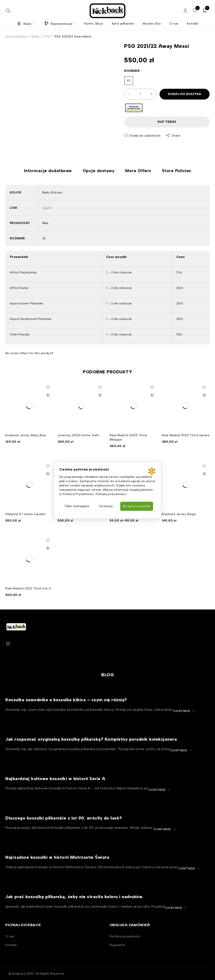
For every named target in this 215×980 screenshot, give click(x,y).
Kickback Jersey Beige (179, 514)
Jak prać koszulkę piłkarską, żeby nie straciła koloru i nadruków (74, 897)
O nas (10, 936)
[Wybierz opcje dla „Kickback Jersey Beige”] (204, 474)
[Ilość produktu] (140, 94)
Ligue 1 (47, 208)
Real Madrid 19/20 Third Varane (186, 435)
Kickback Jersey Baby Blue (26, 435)
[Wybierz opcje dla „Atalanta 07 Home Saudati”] (48, 474)
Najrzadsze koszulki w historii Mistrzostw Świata (57, 857)
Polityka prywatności (125, 936)
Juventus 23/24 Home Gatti (78, 435)
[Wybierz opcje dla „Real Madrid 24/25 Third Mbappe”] (152, 395)
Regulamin (118, 945)
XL (129, 80)
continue (182, 711)
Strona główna (16, 37)
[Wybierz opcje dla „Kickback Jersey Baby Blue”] (48, 395)
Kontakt (11, 945)
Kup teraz (167, 122)
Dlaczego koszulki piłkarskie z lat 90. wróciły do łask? (64, 818)
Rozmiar (132, 71)
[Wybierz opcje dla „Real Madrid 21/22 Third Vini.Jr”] (48, 548)
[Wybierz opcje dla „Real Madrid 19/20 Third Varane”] (204, 395)
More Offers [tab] (138, 171)
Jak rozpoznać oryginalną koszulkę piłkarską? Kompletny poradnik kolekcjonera (91, 739)
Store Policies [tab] (176, 171)
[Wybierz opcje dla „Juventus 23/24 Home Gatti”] (100, 395)
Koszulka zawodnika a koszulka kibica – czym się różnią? (66, 700)
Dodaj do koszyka (185, 94)
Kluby (36, 37)
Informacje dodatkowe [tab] (48, 171)
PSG (47, 37)
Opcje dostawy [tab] (99, 171)
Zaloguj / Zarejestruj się (185, 11)
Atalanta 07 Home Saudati (25, 514)
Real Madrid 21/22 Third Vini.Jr (28, 588)
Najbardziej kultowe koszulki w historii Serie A (55, 779)
